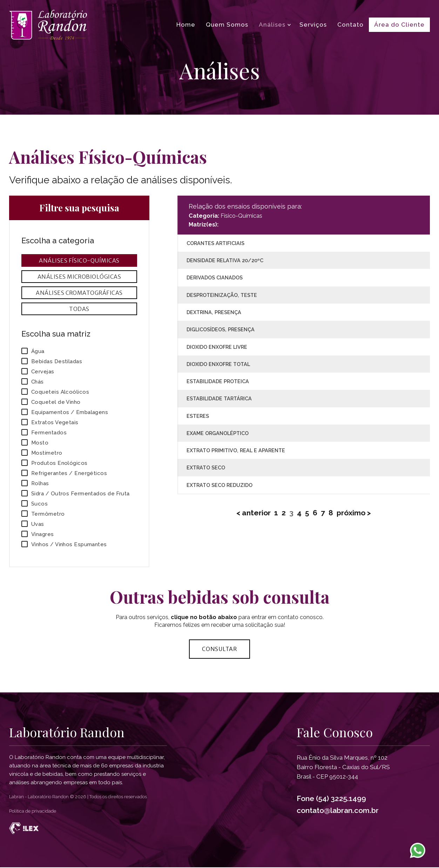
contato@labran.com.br (338, 811)
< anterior (254, 513)
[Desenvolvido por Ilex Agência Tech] (219, 829)
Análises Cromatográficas (79, 293)
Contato (350, 25)
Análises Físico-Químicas (79, 260)
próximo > (354, 513)
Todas (79, 309)
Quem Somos (227, 25)
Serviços (313, 25)
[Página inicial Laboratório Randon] (48, 25)
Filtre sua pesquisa (79, 208)
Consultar (219, 649)
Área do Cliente (399, 25)
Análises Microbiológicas (79, 277)
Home (186, 25)
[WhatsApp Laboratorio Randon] (418, 850)
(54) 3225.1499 (341, 799)
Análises (272, 25)
